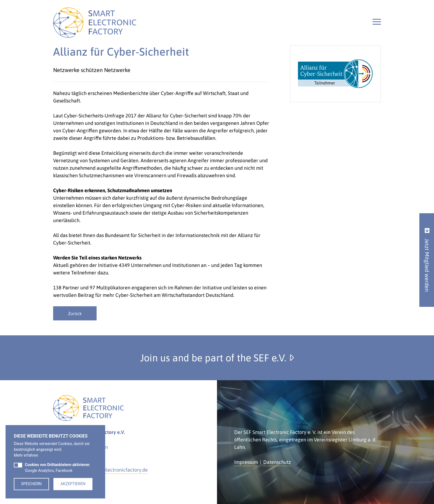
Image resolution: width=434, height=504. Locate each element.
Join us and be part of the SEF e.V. (217, 358)
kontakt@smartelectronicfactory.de (109, 470)
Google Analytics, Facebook (57, 468)
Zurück (75, 313)
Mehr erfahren (26, 455)
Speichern (31, 484)
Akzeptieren (73, 484)
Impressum (246, 462)
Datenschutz (277, 462)
